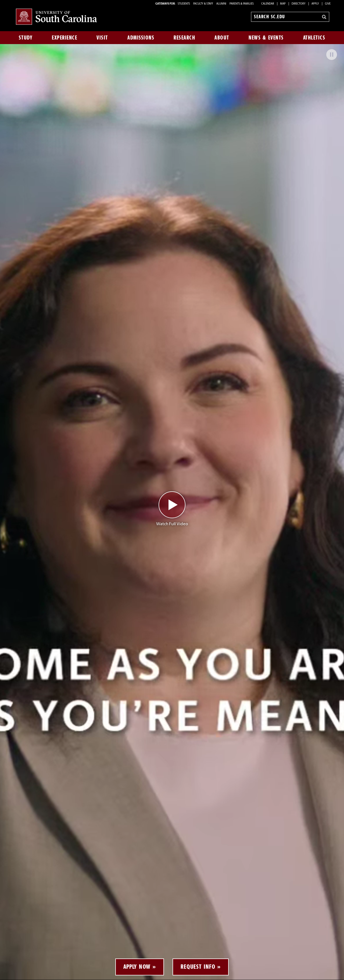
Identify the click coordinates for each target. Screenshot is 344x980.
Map (283, 4)
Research (184, 38)
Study (26, 38)
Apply (315, 4)
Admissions (141, 38)
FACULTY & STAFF (203, 4)
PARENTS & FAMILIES (242, 4)
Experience (64, 38)
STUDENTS (184, 4)
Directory (299, 4)
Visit (102, 38)
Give (328, 4)
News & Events (266, 38)
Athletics (314, 38)
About (222, 38)
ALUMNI (221, 4)
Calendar (268, 4)
